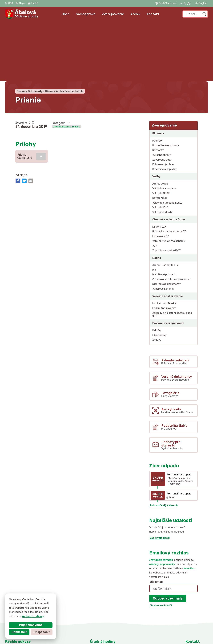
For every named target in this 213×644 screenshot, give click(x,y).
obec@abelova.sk (197, 618)
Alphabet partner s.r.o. (108, 635)
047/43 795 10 (195, 614)
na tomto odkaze (33, 616)
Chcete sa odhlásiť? (161, 546)
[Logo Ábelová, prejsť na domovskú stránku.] (22, 14)
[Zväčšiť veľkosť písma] (189, 3)
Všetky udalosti (160, 478)
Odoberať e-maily (168, 538)
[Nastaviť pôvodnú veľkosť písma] (185, 3)
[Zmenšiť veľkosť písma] (181, 3)
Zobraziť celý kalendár (164, 445)
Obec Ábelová (155, 635)
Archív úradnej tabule (67, 67)
